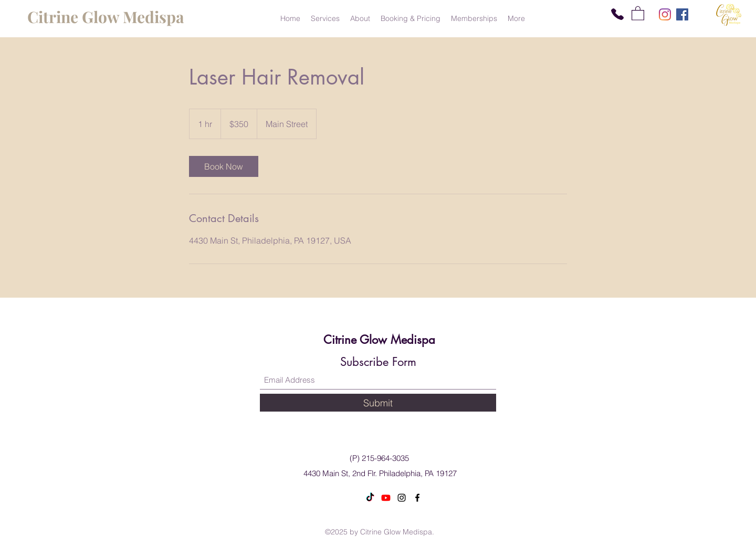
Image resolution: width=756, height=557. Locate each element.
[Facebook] (682, 14)
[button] (638, 13)
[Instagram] (665, 14)
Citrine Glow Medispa (379, 340)
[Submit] (378, 403)
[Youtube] (386, 498)
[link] (224, 166)
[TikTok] (370, 498)
